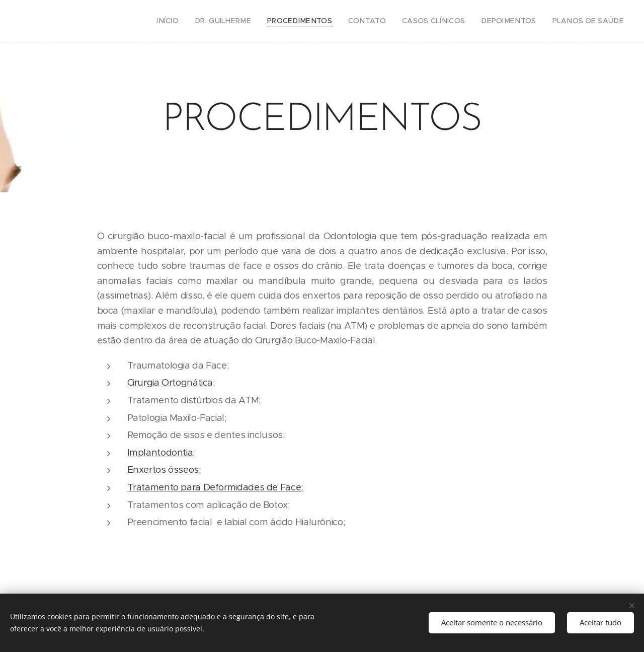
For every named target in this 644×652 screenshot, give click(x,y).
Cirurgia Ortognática (170, 382)
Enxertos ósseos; (164, 469)
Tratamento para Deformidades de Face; (215, 487)
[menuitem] (202, 21)
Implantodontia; (161, 452)
